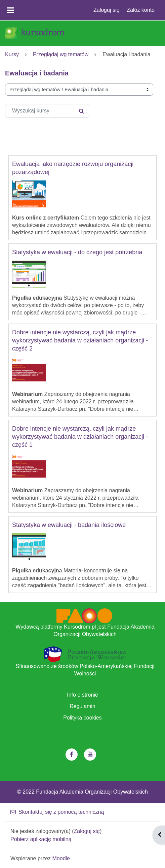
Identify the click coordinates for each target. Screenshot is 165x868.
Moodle (61, 858)
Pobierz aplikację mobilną (41, 839)
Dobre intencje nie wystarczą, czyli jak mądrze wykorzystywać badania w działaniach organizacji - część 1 (80, 437)
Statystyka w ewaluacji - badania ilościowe (69, 525)
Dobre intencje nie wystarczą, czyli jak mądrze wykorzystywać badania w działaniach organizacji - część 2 (80, 340)
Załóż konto (141, 10)
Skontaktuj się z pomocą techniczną (57, 812)
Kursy (12, 54)
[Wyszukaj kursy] (47, 111)
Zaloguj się (106, 10)
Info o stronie (82, 695)
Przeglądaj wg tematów (61, 54)
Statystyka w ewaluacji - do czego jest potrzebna (77, 252)
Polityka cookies (82, 718)
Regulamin (82, 706)
